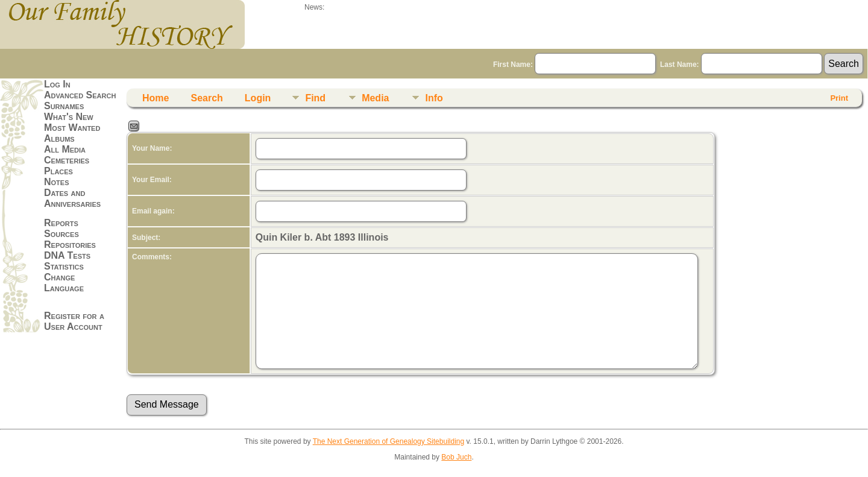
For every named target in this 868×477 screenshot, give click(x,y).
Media (375, 98)
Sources (61, 234)
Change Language (64, 283)
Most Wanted (72, 128)
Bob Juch (456, 457)
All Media (65, 149)
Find (315, 98)
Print (839, 98)
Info (434, 98)
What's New (69, 117)
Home (156, 98)
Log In (57, 84)
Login (258, 98)
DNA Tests (67, 255)
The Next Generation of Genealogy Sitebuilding (389, 441)
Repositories (70, 245)
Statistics (64, 266)
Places (58, 171)
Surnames (64, 106)
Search (206, 98)
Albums (59, 138)
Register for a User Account (74, 321)
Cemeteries (67, 160)
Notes (57, 182)
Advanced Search (80, 95)
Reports (61, 223)
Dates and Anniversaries (72, 198)
